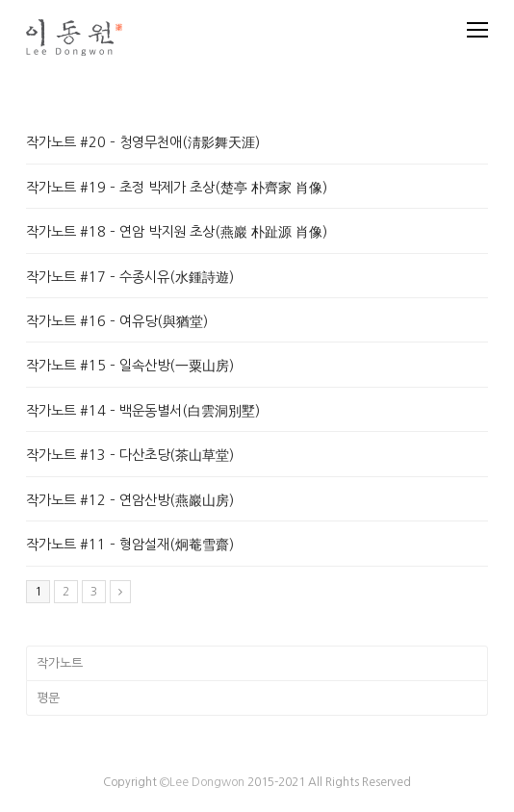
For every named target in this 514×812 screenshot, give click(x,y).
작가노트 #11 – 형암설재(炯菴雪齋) (130, 545)
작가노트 (60, 663)
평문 (48, 698)
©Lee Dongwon (202, 782)
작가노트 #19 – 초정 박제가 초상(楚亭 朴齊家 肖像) (177, 188)
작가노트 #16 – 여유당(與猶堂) (117, 321)
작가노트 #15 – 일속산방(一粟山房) (130, 366)
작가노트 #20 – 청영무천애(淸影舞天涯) (143, 142)
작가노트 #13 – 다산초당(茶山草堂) (130, 455)
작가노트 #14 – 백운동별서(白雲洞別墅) (143, 411)
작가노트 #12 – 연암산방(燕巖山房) (130, 500)
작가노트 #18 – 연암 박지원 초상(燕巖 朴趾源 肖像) (177, 232)
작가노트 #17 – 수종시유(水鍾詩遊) (130, 277)
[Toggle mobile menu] (477, 30)
